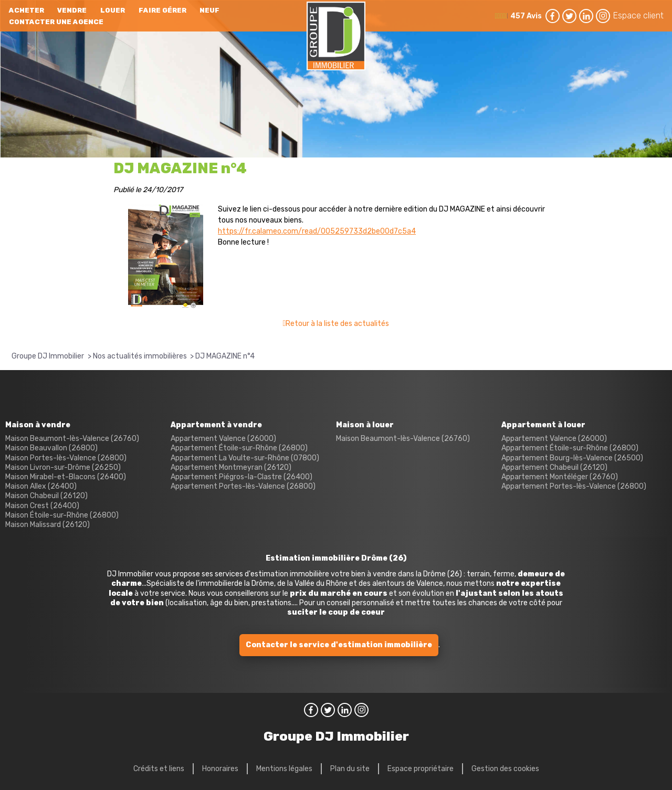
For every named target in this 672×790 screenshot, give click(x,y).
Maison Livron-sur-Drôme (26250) (63, 467)
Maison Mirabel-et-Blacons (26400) (66, 477)
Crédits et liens (159, 769)
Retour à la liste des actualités (337, 324)
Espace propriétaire (421, 769)
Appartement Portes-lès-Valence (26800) (243, 486)
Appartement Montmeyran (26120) (231, 467)
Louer (113, 10)
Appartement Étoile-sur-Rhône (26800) (239, 448)
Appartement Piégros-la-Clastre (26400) (241, 477)
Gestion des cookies (505, 769)
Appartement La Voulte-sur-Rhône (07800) (245, 458)
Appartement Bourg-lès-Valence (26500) (572, 458)
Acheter (27, 10)
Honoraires (220, 769)
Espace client (638, 15)
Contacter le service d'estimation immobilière (339, 645)
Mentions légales (284, 769)
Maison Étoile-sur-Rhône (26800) (62, 515)
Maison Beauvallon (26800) (51, 448)
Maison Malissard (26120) (48, 525)
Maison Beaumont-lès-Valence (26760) (72, 439)
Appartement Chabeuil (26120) (554, 467)
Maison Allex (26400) (41, 486)
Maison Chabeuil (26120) (46, 496)
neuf (209, 10)
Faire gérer (162, 10)
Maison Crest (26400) (42, 506)
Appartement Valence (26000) (223, 439)
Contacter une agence (56, 22)
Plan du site (350, 769)
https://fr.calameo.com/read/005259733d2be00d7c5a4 (317, 231)
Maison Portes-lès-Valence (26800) (66, 458)
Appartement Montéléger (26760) (560, 477)
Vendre (72, 10)
